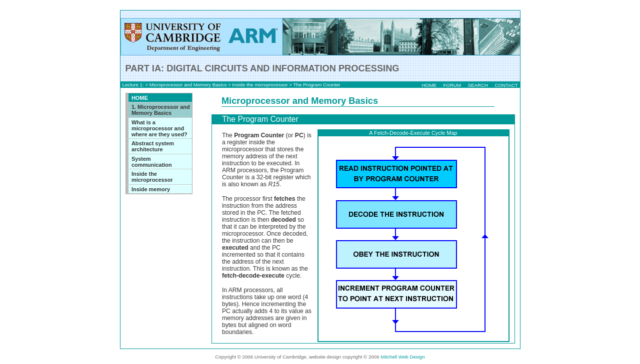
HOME (429, 85)
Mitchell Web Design (402, 357)
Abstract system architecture (153, 146)
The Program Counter (317, 85)
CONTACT (506, 85)
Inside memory (151, 189)
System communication (152, 162)
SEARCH (478, 85)
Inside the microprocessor (260, 85)
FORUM (452, 85)
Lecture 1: (133, 85)
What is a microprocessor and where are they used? (159, 128)
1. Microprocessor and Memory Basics (161, 110)
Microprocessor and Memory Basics (188, 85)
